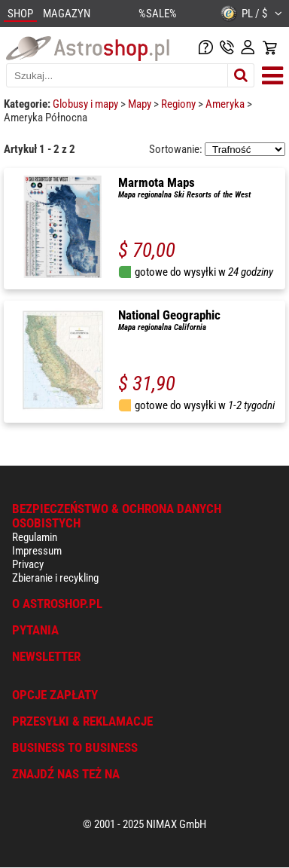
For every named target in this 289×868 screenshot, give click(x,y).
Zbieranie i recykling (55, 578)
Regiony (179, 104)
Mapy (141, 104)
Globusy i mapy (87, 104)
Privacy (28, 564)
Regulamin (35, 537)
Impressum (37, 551)
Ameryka (226, 104)
